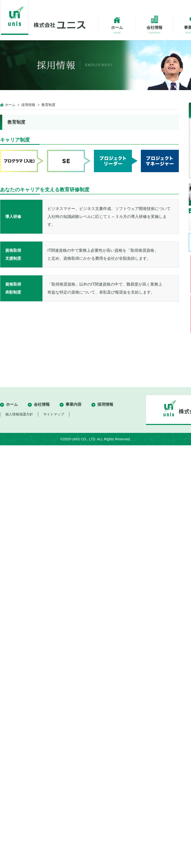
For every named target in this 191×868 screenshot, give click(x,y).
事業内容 (74, 404)
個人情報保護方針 (19, 414)
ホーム (10, 105)
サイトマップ (54, 414)
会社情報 (42, 404)
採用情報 (28, 105)
